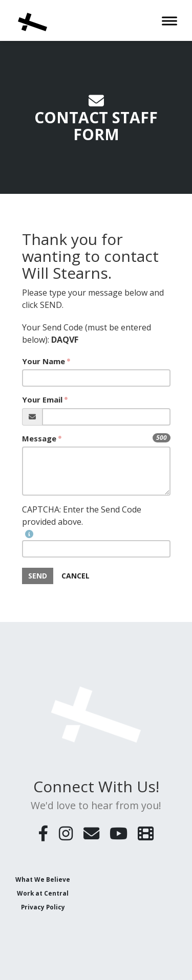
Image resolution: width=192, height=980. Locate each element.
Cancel (76, 576)
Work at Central (43, 893)
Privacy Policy (43, 906)
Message (39, 438)
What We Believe (43, 879)
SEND (38, 576)
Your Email (42, 399)
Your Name (44, 361)
